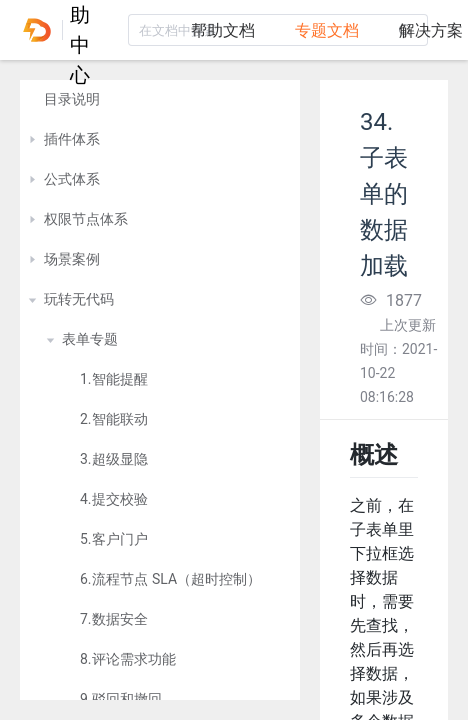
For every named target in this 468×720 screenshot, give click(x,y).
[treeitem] (160, 100)
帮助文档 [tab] (223, 30)
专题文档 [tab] (327, 30)
